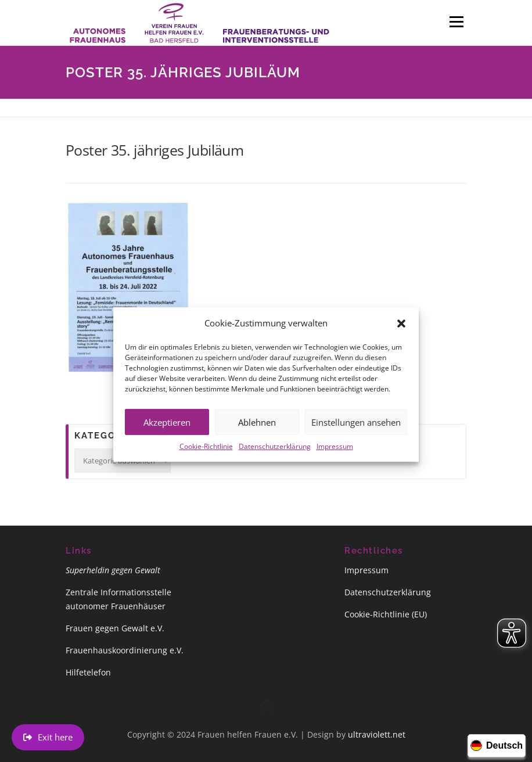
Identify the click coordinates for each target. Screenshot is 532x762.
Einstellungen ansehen (356, 432)
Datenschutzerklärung (275, 456)
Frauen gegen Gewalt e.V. (115, 628)
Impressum (335, 456)
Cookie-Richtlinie (206, 456)
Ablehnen (257, 432)
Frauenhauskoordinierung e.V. (125, 650)
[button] (401, 333)
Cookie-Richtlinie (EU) (386, 614)
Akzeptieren (167, 432)
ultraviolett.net (377, 734)
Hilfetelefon (88, 672)
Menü (456, 21)
